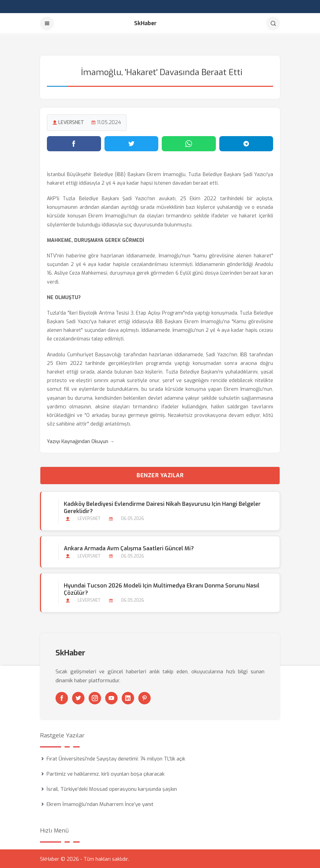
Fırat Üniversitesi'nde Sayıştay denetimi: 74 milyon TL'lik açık (116, 758)
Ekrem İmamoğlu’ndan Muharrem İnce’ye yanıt (100, 804)
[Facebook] (62, 697)
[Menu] (47, 23)
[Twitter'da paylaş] (132, 143)
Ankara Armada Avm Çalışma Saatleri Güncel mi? (129, 548)
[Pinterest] (144, 697)
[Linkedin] (128, 697)
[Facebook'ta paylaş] (74, 143)
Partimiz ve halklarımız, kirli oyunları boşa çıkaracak (106, 773)
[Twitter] (78, 697)
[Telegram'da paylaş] (246, 143)
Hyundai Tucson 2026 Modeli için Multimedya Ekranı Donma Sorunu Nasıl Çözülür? (162, 589)
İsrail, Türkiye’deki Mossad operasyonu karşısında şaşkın (112, 788)
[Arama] (273, 23)
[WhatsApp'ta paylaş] (189, 143)
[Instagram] (95, 697)
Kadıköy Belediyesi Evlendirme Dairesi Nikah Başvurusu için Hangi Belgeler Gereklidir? (162, 507)
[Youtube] (111, 697)
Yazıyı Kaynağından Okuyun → (81, 441)
